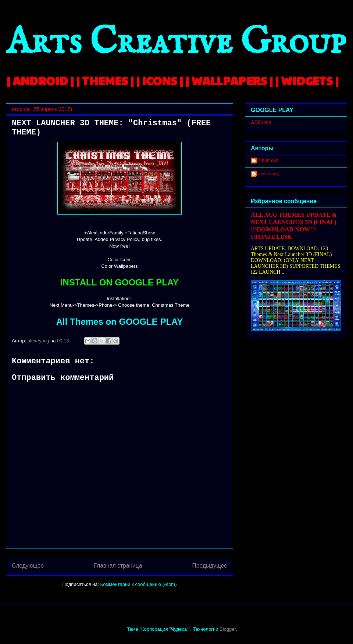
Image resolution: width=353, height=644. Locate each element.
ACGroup (261, 122)
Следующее (28, 566)
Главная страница (118, 566)
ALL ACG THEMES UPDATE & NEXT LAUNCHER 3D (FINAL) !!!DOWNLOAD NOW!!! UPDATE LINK (294, 226)
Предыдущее (210, 566)
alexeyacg (268, 174)
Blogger (228, 629)
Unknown (268, 160)
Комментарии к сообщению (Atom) (139, 584)
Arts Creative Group (176, 43)
